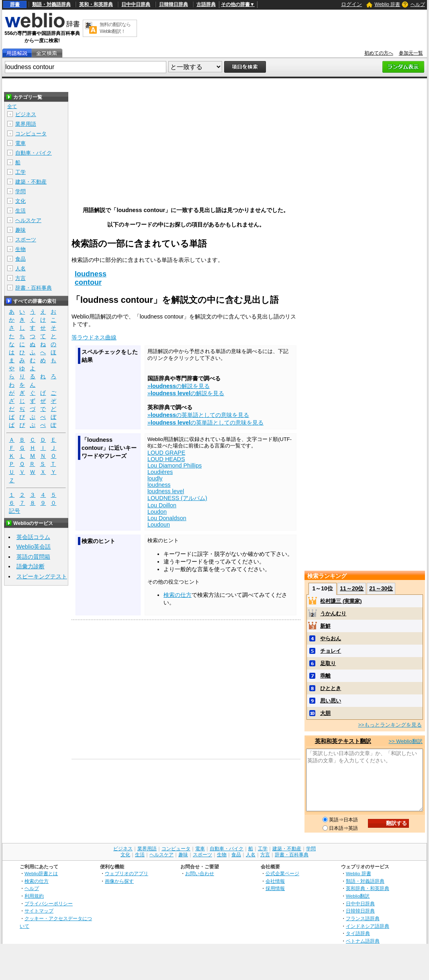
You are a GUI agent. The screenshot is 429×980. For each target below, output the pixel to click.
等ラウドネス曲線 (94, 337)
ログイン (351, 4)
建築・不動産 (31, 182)
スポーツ (26, 240)
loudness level (166, 491)
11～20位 (352, 588)
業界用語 (26, 124)
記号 (14, 511)
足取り (328, 663)
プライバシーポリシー (49, 903)
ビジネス (26, 114)
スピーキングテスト (42, 576)
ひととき (331, 688)
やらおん (331, 638)
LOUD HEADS (166, 459)
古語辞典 (206, 4)
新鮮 (325, 626)
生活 (20, 211)
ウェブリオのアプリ (127, 873)
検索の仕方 (178, 595)
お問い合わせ (200, 873)
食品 (20, 259)
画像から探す (119, 881)
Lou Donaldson (167, 518)
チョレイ (331, 651)
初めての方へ (379, 53)
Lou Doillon (162, 505)
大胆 (325, 713)
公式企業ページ (282, 873)
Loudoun (159, 525)
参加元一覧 (411, 53)
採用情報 (275, 888)
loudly (155, 478)
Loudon (157, 512)
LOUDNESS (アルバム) (177, 498)
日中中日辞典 (136, 4)
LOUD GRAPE (166, 453)
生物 (20, 249)
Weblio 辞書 (388, 4)
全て (12, 106)
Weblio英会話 (34, 547)
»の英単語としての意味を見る (198, 415)
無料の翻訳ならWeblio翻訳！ (115, 28)
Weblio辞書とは (41, 873)
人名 (20, 268)
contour (88, 282)
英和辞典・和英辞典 (368, 888)
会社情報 (275, 881)
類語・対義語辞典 (51, 4)
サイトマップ (39, 911)
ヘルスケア (28, 220)
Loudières (160, 472)
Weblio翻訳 (358, 896)
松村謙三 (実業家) (341, 601)
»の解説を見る (179, 386)
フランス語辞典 (363, 918)
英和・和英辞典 (96, 4)
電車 (20, 143)
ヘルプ (418, 4)
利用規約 (34, 896)
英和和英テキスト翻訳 (343, 741)
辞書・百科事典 (34, 288)
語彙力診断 (31, 566)
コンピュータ (31, 134)
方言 (20, 278)
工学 (20, 172)
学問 (20, 191)
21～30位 (381, 588)
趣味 (20, 230)
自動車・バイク (34, 153)
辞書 (15, 4)
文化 (20, 201)
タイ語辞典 (358, 933)
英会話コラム (33, 537)
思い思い (331, 701)
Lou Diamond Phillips (175, 465)
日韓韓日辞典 (174, 4)
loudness (91, 274)
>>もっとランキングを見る (390, 725)
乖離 (325, 676)
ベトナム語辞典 (363, 941)
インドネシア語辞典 (368, 926)
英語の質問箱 (33, 557)
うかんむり (333, 614)
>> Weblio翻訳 (405, 741)
